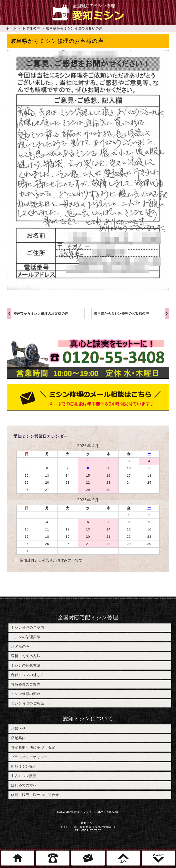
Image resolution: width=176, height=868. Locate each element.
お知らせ (18, 728)
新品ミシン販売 (24, 766)
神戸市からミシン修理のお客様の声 (41, 313)
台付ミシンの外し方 (28, 675)
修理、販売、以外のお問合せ (35, 795)
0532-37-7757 (91, 830)
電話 (53, 858)
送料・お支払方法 (26, 656)
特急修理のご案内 (26, 684)
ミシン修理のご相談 (28, 703)
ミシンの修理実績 (26, 637)
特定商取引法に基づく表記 (33, 747)
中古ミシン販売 (24, 776)
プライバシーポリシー (29, 757)
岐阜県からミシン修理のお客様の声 (122, 313)
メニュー (158, 858)
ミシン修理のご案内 (28, 627)
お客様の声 (31, 28)
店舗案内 (18, 738)
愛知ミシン (81, 812)
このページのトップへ (123, 858)
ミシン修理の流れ (26, 694)
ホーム (11, 28)
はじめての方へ (24, 785)
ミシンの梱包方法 (26, 665)
